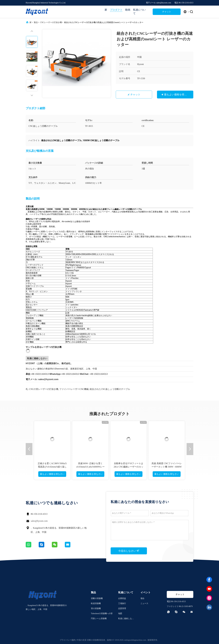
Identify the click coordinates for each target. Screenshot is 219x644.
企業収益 (122, 598)
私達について (139, 12)
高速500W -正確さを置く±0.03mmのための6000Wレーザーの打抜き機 (90, 467)
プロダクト (116, 10)
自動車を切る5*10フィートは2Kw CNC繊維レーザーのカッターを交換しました (128, 467)
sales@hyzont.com (39, 521)
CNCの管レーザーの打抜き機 (44, 389)
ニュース (144, 603)
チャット (167, 12)
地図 (120, 613)
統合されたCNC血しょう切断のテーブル (110, 389)
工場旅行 (122, 603)
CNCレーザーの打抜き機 (51, 22)
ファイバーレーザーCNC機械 (74, 389)
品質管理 (122, 608)
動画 (128, 10)
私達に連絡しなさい (126, 619)
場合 (142, 598)
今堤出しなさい (129, 551)
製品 (36, 22)
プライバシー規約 (68, 640)
